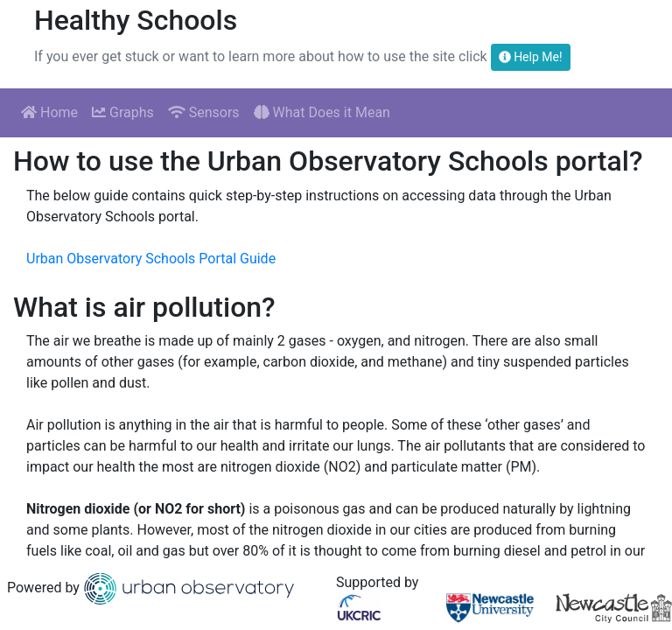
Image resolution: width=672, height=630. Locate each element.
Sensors (204, 112)
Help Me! (531, 57)
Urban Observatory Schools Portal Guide (151, 259)
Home (49, 112)
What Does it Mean (322, 112)
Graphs (123, 112)
